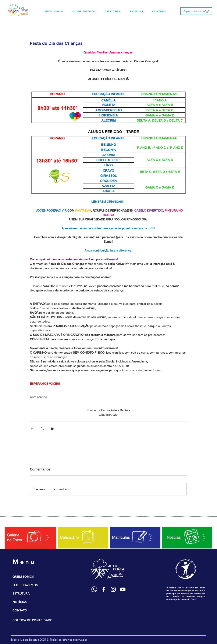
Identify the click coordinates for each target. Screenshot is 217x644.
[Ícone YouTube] (123, 589)
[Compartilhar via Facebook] (32, 428)
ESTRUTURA (21, 593)
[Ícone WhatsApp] (94, 589)
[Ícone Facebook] (104, 589)
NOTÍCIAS (20, 602)
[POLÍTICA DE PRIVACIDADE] (35, 620)
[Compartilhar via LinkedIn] (53, 428)
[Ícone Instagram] (113, 589)
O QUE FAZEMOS (25, 585)
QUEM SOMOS (23, 577)
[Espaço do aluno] (196, 11)
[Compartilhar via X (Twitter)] (42, 428)
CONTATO (20, 610)
